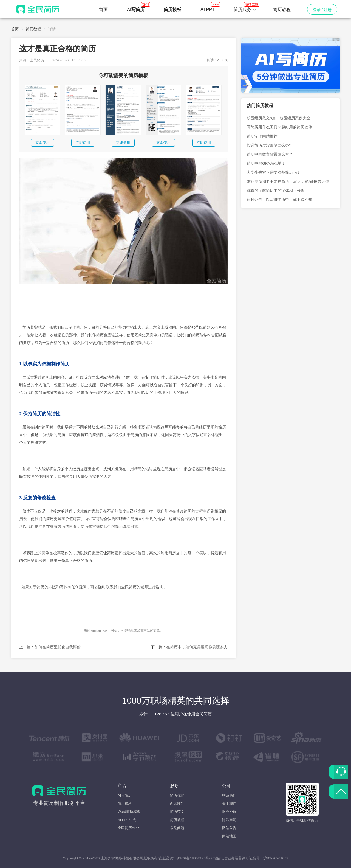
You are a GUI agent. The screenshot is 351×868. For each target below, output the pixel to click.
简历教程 (282, 9)
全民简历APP (128, 828)
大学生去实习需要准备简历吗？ (274, 172)
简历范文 (177, 812)
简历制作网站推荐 (262, 136)
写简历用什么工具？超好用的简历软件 (279, 127)
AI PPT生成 (127, 820)
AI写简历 (125, 795)
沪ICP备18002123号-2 (194, 858)
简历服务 (245, 8)
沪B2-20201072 (276, 858)
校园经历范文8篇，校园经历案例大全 (279, 118)
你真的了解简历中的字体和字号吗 (276, 191)
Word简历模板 (129, 812)
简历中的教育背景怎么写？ (270, 154)
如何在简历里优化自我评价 (58, 647)
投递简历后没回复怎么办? (269, 145)
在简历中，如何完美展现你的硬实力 (197, 647)
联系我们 (229, 795)
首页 (103, 9)
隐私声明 (229, 820)
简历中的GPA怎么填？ (266, 163)
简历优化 (177, 795)
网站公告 (229, 828)
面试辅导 (177, 804)
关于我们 (229, 804)
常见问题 (177, 828)
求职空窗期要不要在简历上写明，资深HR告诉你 (288, 181)
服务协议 (229, 812)
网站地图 (229, 836)
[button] (245, 10)
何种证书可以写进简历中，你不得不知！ (281, 200)
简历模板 (125, 804)
